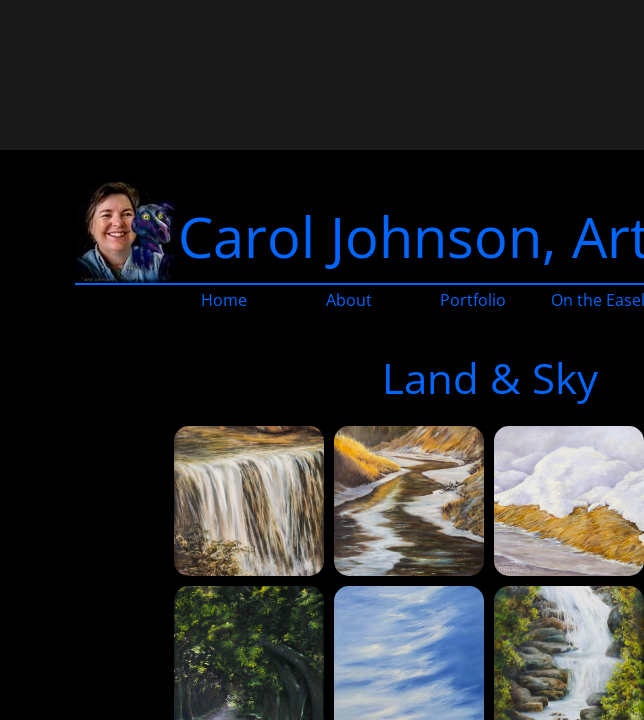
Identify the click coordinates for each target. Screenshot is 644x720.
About (349, 300)
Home (224, 300)
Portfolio (473, 300)
